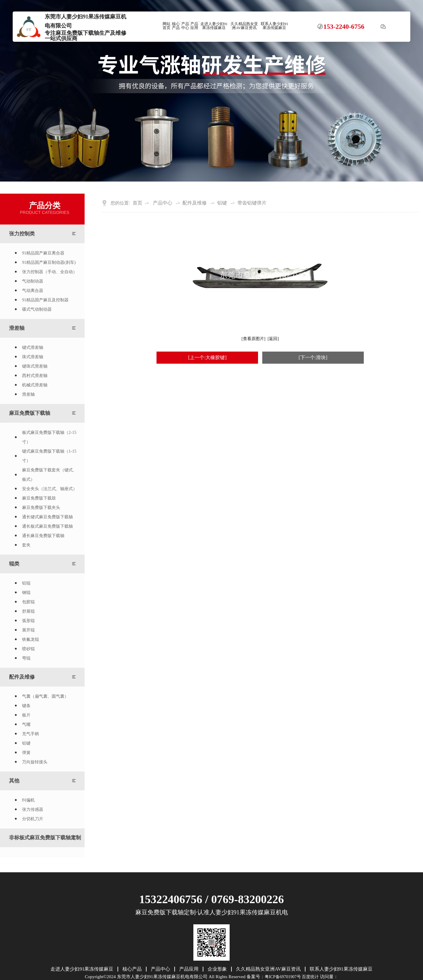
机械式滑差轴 (35, 385)
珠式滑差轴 (33, 357)
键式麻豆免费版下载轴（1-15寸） (49, 456)
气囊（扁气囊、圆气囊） (45, 696)
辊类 (14, 564)
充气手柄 (31, 734)
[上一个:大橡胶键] (207, 357)
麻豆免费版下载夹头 (41, 508)
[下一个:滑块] (313, 357)
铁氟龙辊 (31, 639)
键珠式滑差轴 (35, 366)
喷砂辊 (28, 649)
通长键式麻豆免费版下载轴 (47, 517)
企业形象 (217, 969)
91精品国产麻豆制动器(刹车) (49, 262)
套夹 (26, 545)
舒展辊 (28, 611)
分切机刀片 (33, 819)
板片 (26, 715)
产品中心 (185, 26)
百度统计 (310, 977)
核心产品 (176, 26)
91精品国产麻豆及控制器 (45, 300)
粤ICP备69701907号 (283, 977)
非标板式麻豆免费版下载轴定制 (45, 838)
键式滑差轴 (33, 347)
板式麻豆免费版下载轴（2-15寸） (49, 437)
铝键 (26, 743)
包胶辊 (28, 602)
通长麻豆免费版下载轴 (43, 536)
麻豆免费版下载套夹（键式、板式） (50, 475)
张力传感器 (33, 810)
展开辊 (28, 630)
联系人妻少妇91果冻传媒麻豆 (274, 26)
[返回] (273, 339)
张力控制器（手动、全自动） (50, 272)
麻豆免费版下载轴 (30, 413)
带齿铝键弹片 (252, 203)
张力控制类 (22, 234)
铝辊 (26, 583)
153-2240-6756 (344, 27)
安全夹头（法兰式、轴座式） (50, 489)
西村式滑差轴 (35, 376)
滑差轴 (17, 328)
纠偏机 (28, 800)
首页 (137, 203)
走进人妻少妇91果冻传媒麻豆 (214, 26)
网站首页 (166, 26)
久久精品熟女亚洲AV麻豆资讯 (244, 26)
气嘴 (26, 724)
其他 (14, 781)
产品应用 (194, 26)
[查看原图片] (253, 339)
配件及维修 (22, 677)
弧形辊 (28, 621)
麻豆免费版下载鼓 (39, 498)
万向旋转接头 (35, 762)
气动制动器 (33, 281)
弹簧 (26, 753)
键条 (26, 706)
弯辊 (26, 658)
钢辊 (26, 593)
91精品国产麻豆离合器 (43, 253)
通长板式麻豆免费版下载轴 (47, 526)
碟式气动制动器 (37, 309)
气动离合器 (33, 291)
